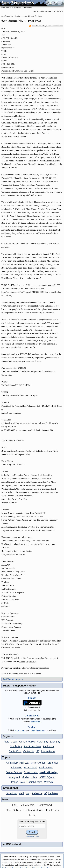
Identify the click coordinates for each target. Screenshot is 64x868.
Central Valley (27, 742)
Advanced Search (32, 837)
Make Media (27, 805)
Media (25, 777)
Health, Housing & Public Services (28, 16)
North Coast (11, 742)
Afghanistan (51, 793)
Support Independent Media (19, 686)
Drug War (53, 763)
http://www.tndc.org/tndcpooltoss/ (35, 668)
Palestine (37, 793)
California (29, 751)
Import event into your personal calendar (46, 26)
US (38, 751)
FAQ (15, 805)
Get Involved (45, 805)
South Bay (16, 746)
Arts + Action (38, 763)
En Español (31, 768)
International (48, 751)
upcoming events (38, 730)
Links (32, 815)
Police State (18, 782)
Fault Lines (52, 810)
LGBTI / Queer (47, 777)
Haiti (21, 793)
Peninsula (48, 746)
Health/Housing (49, 772)
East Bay (55, 742)
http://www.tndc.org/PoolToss (14, 292)
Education (16, 768)
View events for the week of (48, 11)
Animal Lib (12, 763)
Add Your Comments (13, 679)
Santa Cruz (15, 751)
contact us (36, 722)
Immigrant (14, 777)
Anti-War (24, 763)
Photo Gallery (13, 810)
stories (20, 730)
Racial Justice (34, 782)
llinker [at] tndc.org (10, 57)
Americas (12, 793)
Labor (34, 777)
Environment (46, 768)
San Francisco (7, 16)
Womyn (48, 782)
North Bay (42, 742)
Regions (8, 736)
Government (31, 772)
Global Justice (14, 772)
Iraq (28, 793)
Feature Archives (33, 810)
